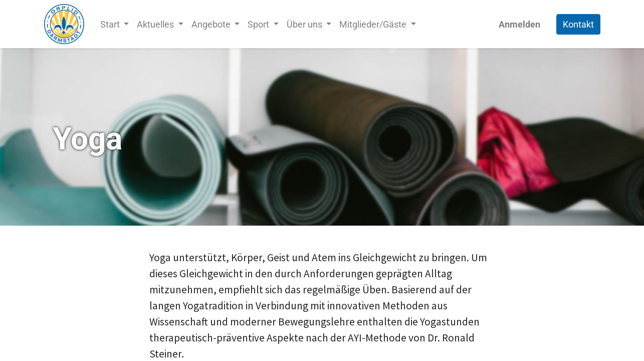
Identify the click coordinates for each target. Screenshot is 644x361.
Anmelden (519, 24)
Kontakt (578, 24)
